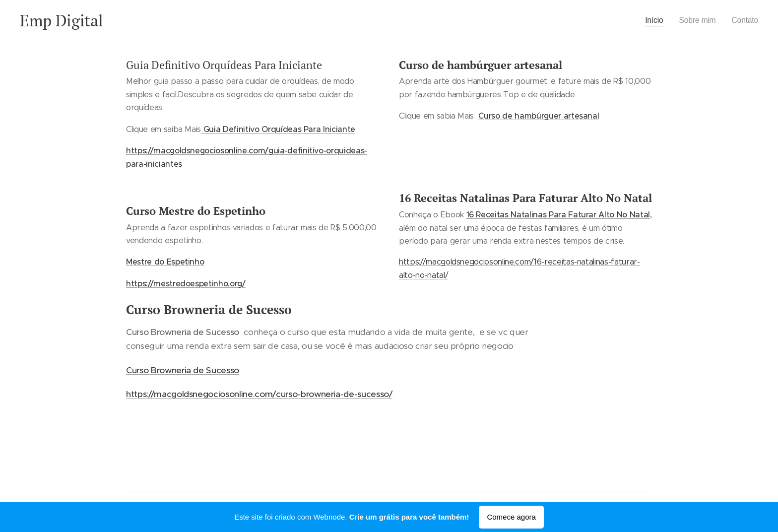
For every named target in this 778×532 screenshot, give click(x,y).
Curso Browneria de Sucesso (183, 370)
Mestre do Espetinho (165, 262)
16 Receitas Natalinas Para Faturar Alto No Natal (558, 214)
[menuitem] (651, 20)
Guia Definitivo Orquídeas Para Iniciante (278, 129)
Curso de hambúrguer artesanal (539, 116)
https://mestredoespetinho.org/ (186, 283)
